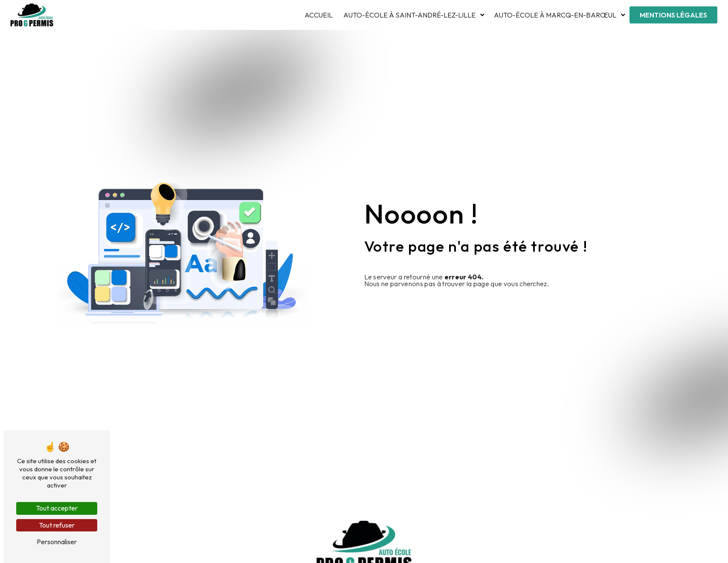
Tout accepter (57, 508)
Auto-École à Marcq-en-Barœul (555, 15)
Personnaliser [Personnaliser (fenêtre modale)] (57, 542)
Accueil (319, 15)
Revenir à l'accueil (404, 305)
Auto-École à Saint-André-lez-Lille (409, 15)
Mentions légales (673, 15)
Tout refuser (57, 525)
